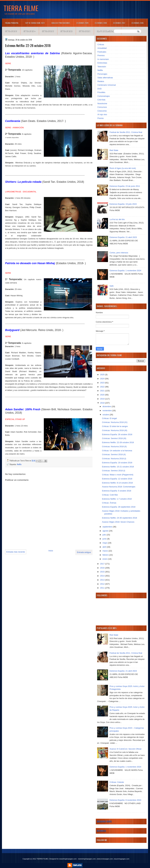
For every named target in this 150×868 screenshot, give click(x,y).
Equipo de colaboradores (107, 31)
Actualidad (102, 48)
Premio (101, 118)
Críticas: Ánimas (109, 503)
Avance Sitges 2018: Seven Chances (118, 522)
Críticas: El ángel (109, 418)
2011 (103, 588)
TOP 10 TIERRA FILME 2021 (35, 23)
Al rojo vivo (102, 114)
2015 (103, 572)
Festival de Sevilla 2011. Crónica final (126, 132)
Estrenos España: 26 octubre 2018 (117, 434)
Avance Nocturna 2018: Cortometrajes (119, 487)
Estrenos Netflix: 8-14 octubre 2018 (117, 483)
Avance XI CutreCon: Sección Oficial (125, 749)
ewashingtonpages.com (68, 859)
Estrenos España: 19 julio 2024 (123, 204)
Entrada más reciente (16, 552)
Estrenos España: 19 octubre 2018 (117, 463)
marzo (106, 551)
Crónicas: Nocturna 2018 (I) (114, 459)
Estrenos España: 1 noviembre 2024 (125, 271)
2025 (103, 375)
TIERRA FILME (21, 8)
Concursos (102, 107)
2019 (103, 399)
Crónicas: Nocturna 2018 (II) (114, 446)
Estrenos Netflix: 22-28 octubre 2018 (118, 442)
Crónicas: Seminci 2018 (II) (114, 454)
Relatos (101, 81)
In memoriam (103, 59)
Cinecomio (102, 111)
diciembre (107, 406)
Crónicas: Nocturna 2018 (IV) (115, 422)
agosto (106, 531)
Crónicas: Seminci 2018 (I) (113, 471)
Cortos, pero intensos (119, 253)
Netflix (19, 464)
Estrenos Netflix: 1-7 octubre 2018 (117, 499)
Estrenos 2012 (66, 31)
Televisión (102, 67)
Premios (101, 55)
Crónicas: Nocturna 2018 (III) (115, 430)
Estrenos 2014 (30, 31)
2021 (103, 391)
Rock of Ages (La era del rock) (123, 168)
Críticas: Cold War (110, 495)
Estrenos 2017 (119, 23)
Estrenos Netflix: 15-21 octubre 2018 (118, 467)
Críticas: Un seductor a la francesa (117, 451)
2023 (103, 383)
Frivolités (101, 92)
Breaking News (104, 821)
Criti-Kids (101, 100)
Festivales (102, 52)
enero (105, 559)
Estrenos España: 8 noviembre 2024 (125, 800)
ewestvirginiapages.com (87, 859)
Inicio (51, 551)
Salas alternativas (105, 78)
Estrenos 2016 (138, 23)
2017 (103, 564)
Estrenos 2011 (85, 31)
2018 (103, 403)
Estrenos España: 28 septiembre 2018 (119, 507)
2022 (103, 387)
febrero (106, 555)
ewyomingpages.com (122, 859)
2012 (103, 584)
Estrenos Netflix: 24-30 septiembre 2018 (119, 518)
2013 (103, 580)
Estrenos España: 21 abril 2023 (123, 237)
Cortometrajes (104, 96)
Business (101, 831)
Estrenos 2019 (82, 23)
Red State (114, 150)
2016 (103, 568)
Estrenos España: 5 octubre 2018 (116, 491)
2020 (103, 395)
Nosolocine (102, 103)
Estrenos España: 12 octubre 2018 (117, 479)
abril (105, 547)
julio (105, 535)
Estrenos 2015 (11, 31)
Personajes (102, 74)
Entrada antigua (84, 552)
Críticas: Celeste (117, 782)
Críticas (101, 44)
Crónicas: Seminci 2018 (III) (114, 438)
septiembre (108, 527)
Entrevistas (102, 63)
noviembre (107, 411)
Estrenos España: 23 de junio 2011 (125, 186)
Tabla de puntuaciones (61, 23)
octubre (106, 415)
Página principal (12, 23)
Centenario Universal (107, 85)
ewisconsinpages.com (105, 859)
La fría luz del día (117, 219)
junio (105, 539)
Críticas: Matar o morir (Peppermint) (118, 475)
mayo (105, 543)
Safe (112, 286)
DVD (99, 89)
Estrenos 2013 (48, 31)
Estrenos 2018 (101, 23)
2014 (103, 576)
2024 (103, 379)
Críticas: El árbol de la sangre (115, 426)
